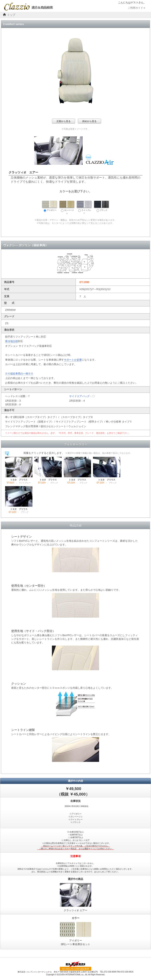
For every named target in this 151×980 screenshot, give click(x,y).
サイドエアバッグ (79, 396)
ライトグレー (84, 208)
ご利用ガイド (136, 8)
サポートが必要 (73, 360)
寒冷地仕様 (12, 341)
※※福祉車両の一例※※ (19, 374)
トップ (11, 15)
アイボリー (50, 206)
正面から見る (64, 121)
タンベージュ (67, 208)
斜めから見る (89, 121)
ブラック (101, 206)
